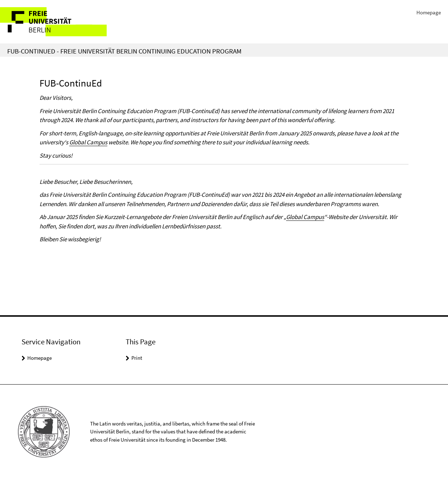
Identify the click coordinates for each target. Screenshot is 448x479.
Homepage (429, 12)
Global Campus (88, 142)
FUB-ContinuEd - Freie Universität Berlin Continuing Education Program (124, 51)
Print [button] (137, 358)
